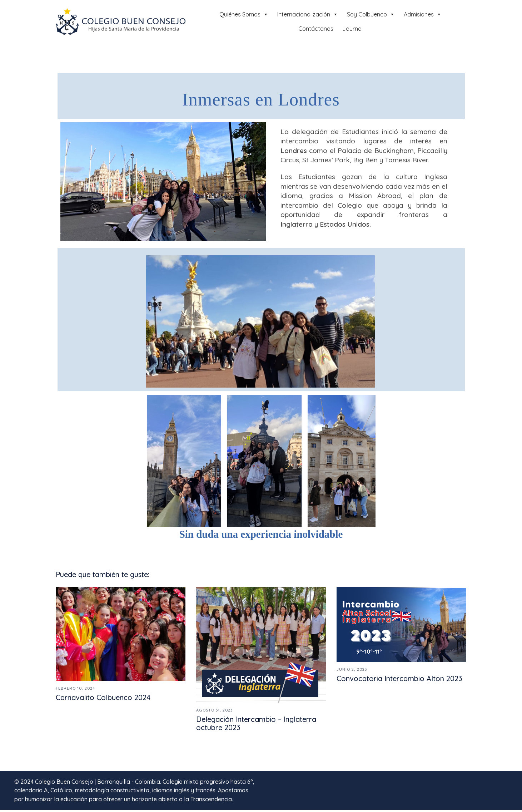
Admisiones (423, 14)
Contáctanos (316, 29)
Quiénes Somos (244, 14)
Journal (352, 29)
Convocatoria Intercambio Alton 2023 (399, 681)
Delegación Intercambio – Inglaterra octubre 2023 (256, 725)
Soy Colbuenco (371, 14)
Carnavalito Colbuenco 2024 (103, 700)
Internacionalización (308, 14)
